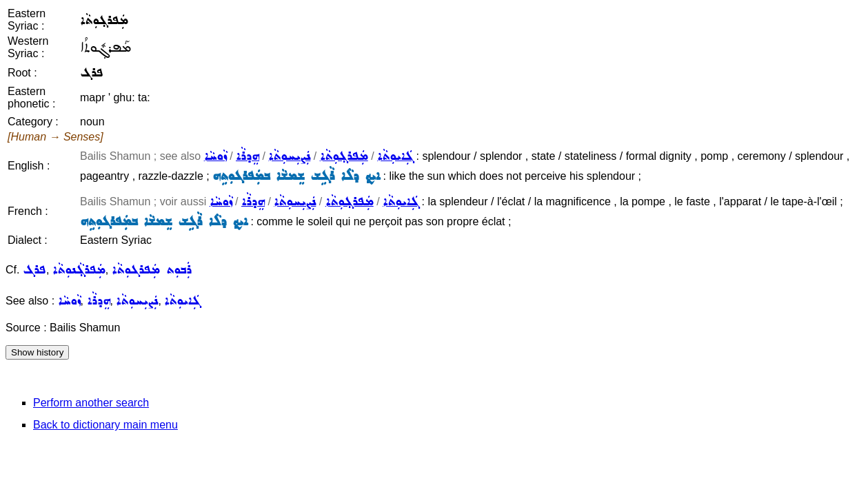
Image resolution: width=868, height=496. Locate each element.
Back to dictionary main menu (105, 425)
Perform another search (91, 403)
